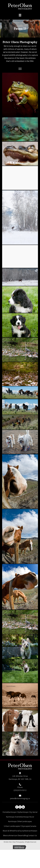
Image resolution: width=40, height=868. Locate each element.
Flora (17, 831)
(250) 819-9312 (20, 790)
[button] (20, 69)
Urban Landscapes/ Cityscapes (17, 826)
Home (5, 812)
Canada (33, 826)
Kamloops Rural (27, 817)
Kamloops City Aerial (29, 812)
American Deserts (17, 835)
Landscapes (27, 821)
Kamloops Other (15, 821)
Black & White (9, 831)
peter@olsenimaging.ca (20, 798)
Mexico (6, 835)
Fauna (21, 831)
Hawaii (34, 831)
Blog (26, 835)
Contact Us (32, 835)
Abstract (28, 831)
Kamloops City (14, 812)
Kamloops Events (13, 817)
